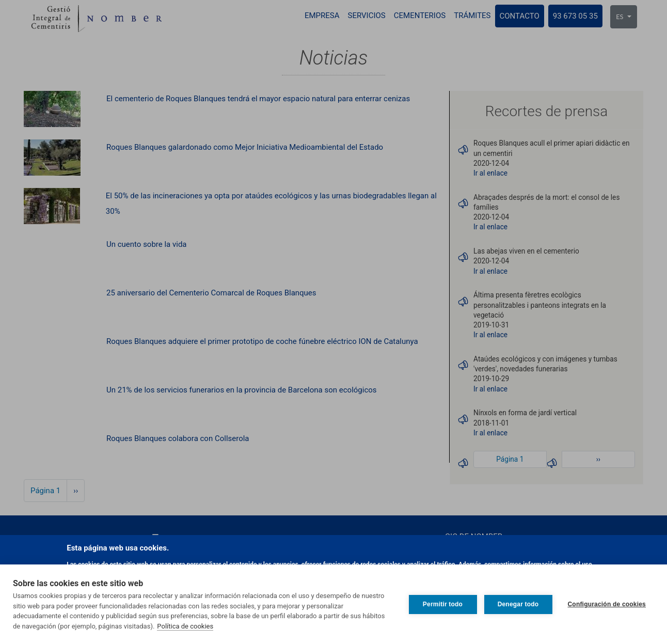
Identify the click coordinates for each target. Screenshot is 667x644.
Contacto (520, 16)
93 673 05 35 (575, 16)
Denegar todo (518, 604)
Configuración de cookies (607, 604)
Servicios (367, 15)
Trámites (472, 15)
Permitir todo (443, 604)
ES (620, 17)
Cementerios (420, 15)
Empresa (322, 15)
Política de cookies (185, 626)
